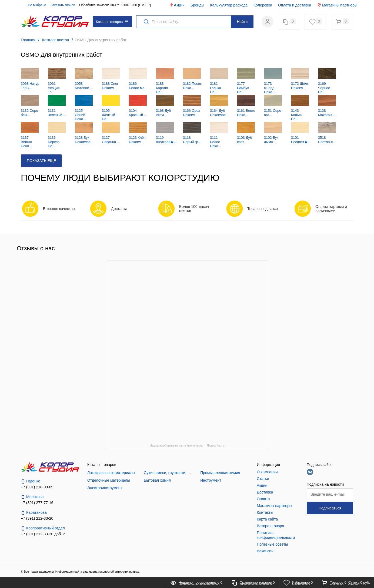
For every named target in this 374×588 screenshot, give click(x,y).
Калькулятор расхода (229, 5)
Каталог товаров (112, 22)
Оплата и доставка (295, 5)
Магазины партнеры (337, 5)
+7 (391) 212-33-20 (37, 518)
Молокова (32, 497)
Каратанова (34, 513)
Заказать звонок (63, 5)
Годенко (31, 481)
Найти (242, 22)
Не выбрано (34, 5)
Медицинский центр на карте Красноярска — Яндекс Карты (187, 446)
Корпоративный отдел (43, 528)
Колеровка (263, 5)
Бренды (197, 5)
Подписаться (330, 508)
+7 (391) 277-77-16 (37, 503)
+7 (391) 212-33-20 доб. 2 (43, 534)
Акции (177, 5)
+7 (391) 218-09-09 (37, 487)
